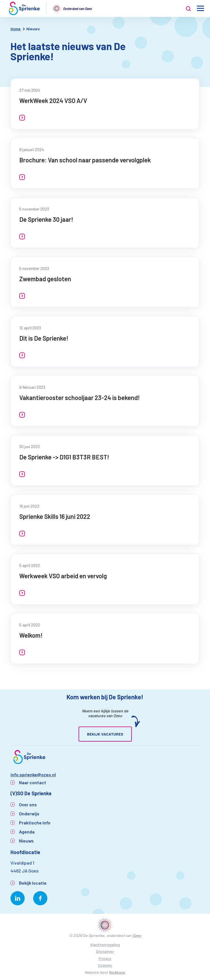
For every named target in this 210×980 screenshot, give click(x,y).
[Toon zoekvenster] (188, 8)
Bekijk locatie (33, 883)
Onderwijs (29, 814)
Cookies (105, 965)
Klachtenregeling (105, 944)
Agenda (27, 832)
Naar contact (33, 782)
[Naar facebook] (40, 898)
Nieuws (26, 841)
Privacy (105, 958)
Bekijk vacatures (105, 734)
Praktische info (35, 823)
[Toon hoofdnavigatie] (201, 9)
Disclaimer (105, 951)
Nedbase (117, 972)
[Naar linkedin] (18, 898)
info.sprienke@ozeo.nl (33, 774)
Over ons (28, 804)
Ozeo (137, 935)
